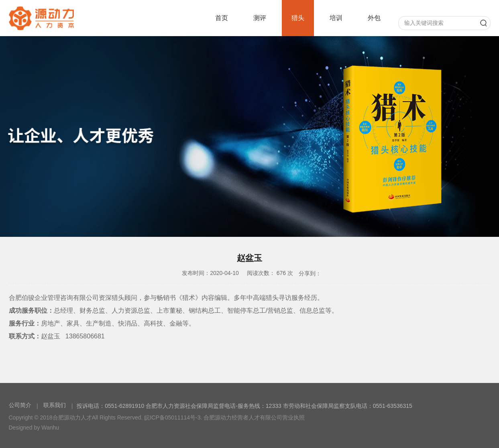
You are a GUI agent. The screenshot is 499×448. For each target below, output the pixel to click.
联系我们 (55, 405)
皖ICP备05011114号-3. (173, 417)
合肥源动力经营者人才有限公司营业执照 (254, 417)
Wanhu (50, 428)
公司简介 (21, 405)
